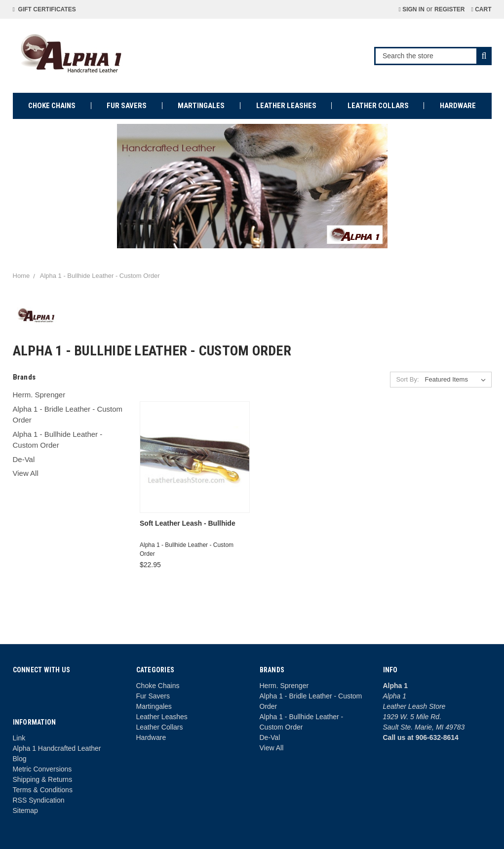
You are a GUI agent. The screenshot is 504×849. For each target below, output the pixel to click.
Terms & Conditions (43, 790)
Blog (20, 759)
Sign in (411, 9)
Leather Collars (378, 106)
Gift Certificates (44, 9)
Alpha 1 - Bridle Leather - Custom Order (68, 415)
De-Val (24, 459)
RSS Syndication (39, 800)
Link (19, 738)
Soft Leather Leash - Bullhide (188, 523)
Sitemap (25, 810)
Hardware (458, 106)
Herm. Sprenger (39, 395)
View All (26, 473)
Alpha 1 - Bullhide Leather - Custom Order (58, 440)
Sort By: (407, 379)
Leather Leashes (286, 106)
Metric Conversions (42, 769)
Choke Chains (52, 106)
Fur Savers (127, 106)
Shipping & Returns (43, 779)
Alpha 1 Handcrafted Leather (57, 748)
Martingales (201, 106)
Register (449, 9)
